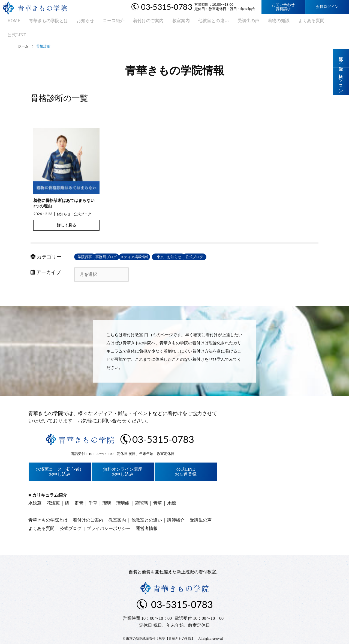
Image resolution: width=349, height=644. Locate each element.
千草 (93, 491)
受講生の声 (230, 22)
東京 (210, 245)
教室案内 (167, 22)
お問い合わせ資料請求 (283, 7)
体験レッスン (341, 83)
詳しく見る (67, 213)
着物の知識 (258, 22)
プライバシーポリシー (109, 516)
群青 (79, 491)
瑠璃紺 (123, 491)
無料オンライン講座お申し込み (123, 460)
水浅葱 (35, 491)
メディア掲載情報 (171, 245)
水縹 (172, 491)
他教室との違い (197, 22)
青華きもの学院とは (42, 22)
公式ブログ (82, 202)
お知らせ (77, 22)
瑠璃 (107, 491)
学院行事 (92, 245)
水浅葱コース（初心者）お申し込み (60, 460)
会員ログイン (327, 7)
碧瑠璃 (141, 491)
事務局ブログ (131, 245)
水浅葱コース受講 (341, 58)
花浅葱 (53, 491)
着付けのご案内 (136, 22)
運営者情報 (147, 516)
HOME (10, 22)
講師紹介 (176, 508)
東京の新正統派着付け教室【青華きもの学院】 (160, 627)
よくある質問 (289, 22)
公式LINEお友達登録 (186, 460)
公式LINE (318, 22)
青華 (158, 491)
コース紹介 (103, 22)
